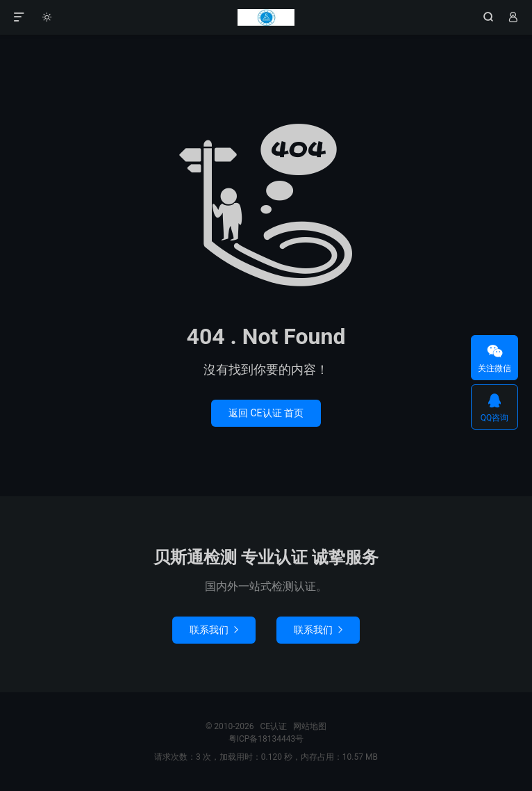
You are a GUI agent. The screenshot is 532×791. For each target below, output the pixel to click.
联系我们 (214, 630)
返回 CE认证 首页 (266, 413)
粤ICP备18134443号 (266, 739)
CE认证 (266, 17)
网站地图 (310, 726)
